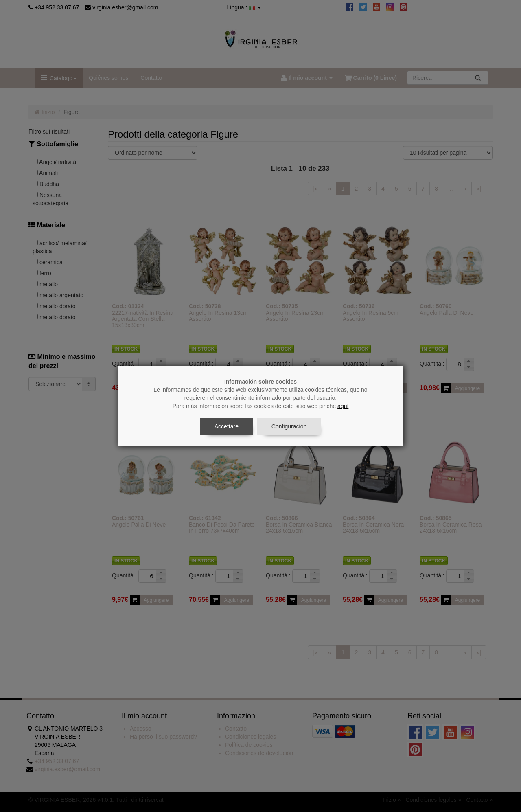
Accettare (227, 426)
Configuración (289, 426)
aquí (343, 406)
